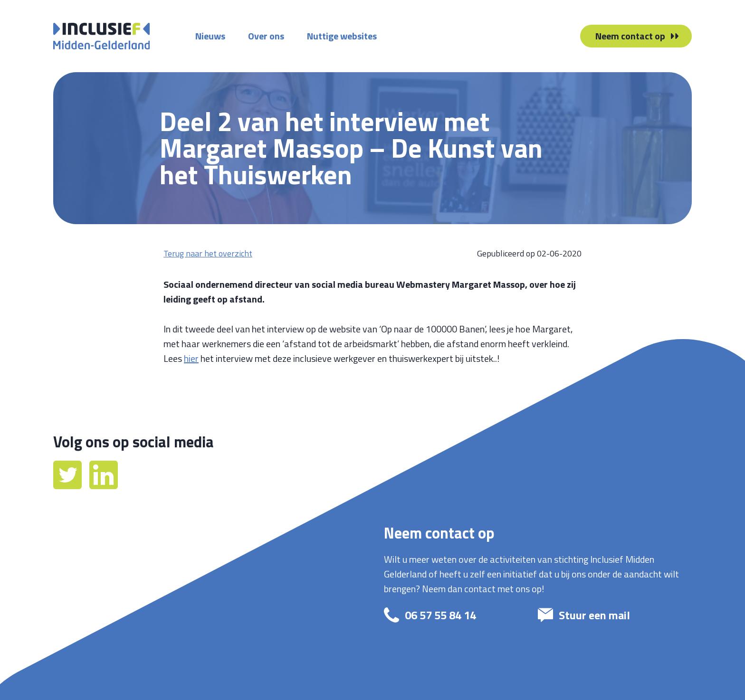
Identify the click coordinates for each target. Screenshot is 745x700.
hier (191, 358)
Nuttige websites (342, 36)
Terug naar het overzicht (208, 253)
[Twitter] (68, 486)
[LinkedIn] (104, 486)
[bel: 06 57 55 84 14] (452, 615)
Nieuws (210, 36)
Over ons (266, 36)
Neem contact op (630, 36)
